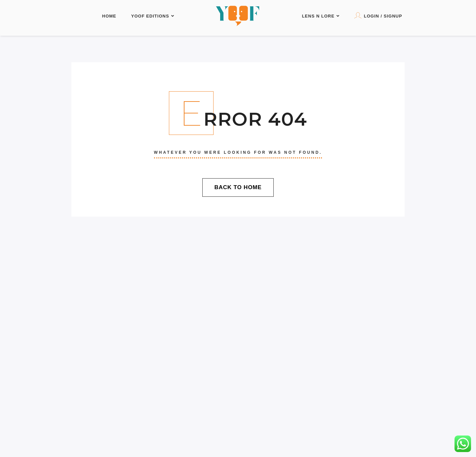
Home (109, 16)
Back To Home (238, 187)
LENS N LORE (320, 16)
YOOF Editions (153, 16)
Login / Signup (378, 15)
